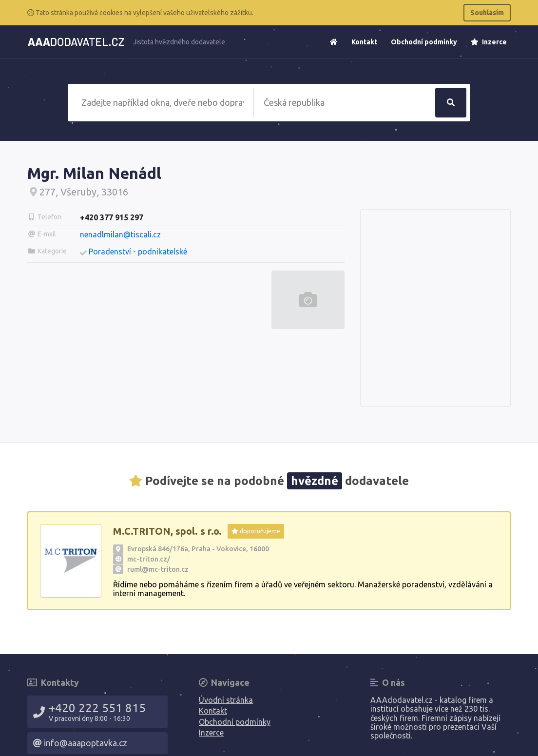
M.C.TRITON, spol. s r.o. (167, 531)
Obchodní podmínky (424, 42)
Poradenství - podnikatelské (138, 252)
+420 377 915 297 (112, 217)
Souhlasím (487, 13)
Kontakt (364, 42)
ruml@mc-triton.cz (158, 569)
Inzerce (489, 42)
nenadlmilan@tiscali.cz (120, 234)
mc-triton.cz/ (149, 559)
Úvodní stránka (226, 700)
